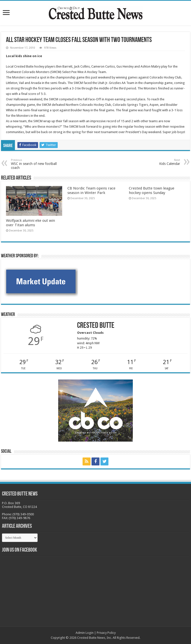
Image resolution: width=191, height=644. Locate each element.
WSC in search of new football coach (36, 164)
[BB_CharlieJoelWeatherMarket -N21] (41, 281)
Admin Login (85, 633)
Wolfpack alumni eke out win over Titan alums (30, 223)
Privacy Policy (106, 633)
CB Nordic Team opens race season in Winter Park (91, 190)
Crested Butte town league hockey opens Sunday (152, 190)
